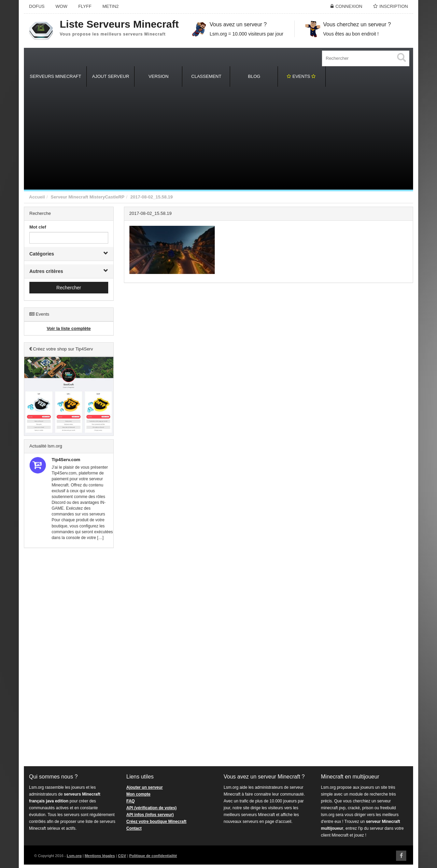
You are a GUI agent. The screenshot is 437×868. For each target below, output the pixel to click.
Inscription (394, 6)
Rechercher (69, 288)
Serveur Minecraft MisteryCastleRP (87, 197)
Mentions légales (100, 856)
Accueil (37, 197)
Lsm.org (74, 856)
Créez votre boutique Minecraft (156, 822)
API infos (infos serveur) (150, 815)
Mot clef (38, 227)
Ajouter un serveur (145, 787)
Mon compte (138, 794)
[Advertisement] (218, 138)
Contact (134, 828)
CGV (122, 856)
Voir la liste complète (69, 328)
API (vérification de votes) (151, 808)
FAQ (131, 801)
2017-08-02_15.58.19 (152, 197)
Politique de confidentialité (153, 856)
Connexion (349, 6)
